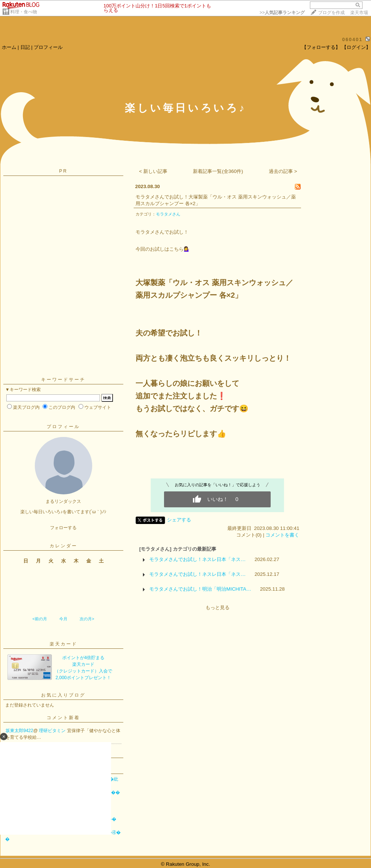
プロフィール (48, 47)
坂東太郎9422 (19, 731)
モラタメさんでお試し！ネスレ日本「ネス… (197, 559)
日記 (25, 47)
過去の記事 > (283, 171)
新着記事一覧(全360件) (218, 171)
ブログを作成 (331, 13)
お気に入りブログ (63, 695)
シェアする (179, 520)
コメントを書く (282, 535)
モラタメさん (168, 214)
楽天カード (63, 644)
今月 (63, 619)
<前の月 (39, 619)
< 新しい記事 (153, 171)
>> (282, 13)
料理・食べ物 (24, 12)
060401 (352, 39)
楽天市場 (359, 13)
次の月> (87, 619)
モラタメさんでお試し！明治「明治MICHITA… (200, 589)
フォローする (63, 528)
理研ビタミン (53, 731)
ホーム (9, 47)
